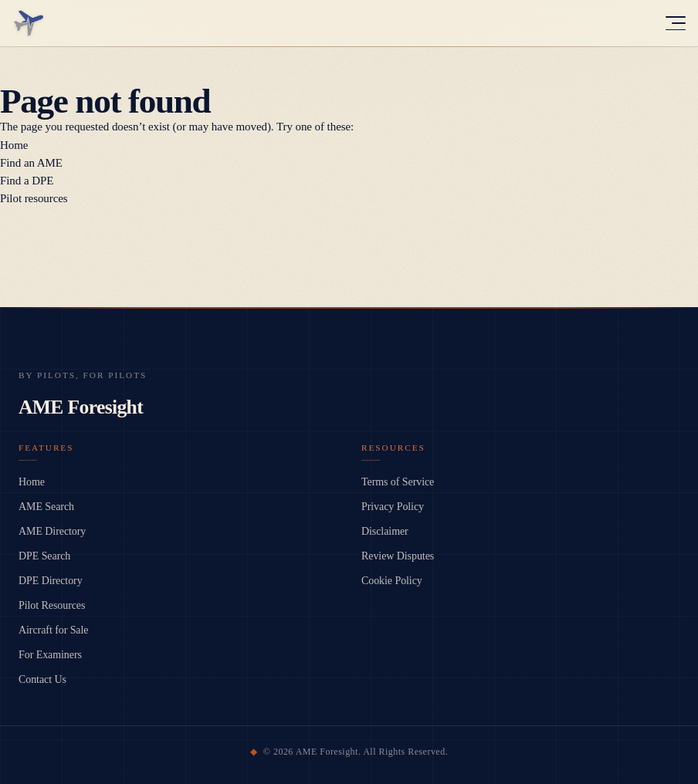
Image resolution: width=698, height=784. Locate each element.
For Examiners (50, 655)
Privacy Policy (393, 507)
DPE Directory (51, 581)
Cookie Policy (392, 581)
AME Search (46, 507)
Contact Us (42, 679)
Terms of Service (398, 482)
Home (14, 145)
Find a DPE (27, 181)
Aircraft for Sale (53, 630)
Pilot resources (34, 198)
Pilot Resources (52, 605)
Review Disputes (398, 556)
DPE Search (44, 556)
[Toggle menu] (676, 23)
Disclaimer (385, 531)
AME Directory (52, 531)
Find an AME (31, 163)
